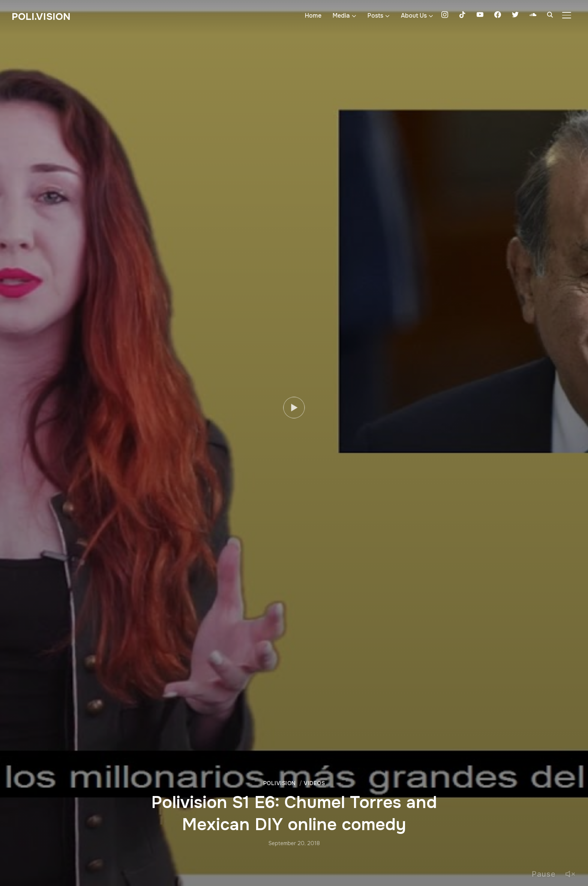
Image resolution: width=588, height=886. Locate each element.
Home (313, 16)
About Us (414, 16)
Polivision (280, 783)
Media (341, 16)
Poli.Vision (41, 17)
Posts (375, 16)
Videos (314, 783)
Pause (544, 874)
